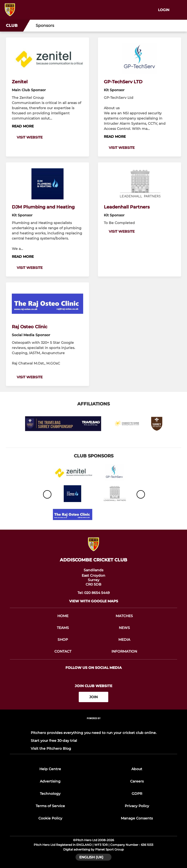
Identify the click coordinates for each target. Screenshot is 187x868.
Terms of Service (50, 806)
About (137, 769)
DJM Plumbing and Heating (43, 207)
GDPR (137, 794)
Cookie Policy (50, 818)
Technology (50, 794)
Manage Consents (137, 818)
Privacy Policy (137, 806)
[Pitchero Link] (93, 725)
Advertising (50, 781)
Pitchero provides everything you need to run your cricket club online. (94, 733)
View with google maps (94, 601)
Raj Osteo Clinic (30, 327)
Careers (137, 781)
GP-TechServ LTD (123, 82)
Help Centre (50, 769)
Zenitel (20, 82)
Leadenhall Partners (127, 207)
